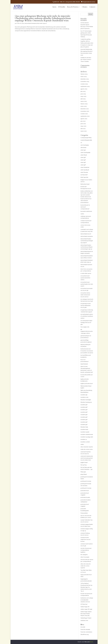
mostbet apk (84, 395)
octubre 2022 (84, 114)
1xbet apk (83, 150)
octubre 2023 (84, 84)
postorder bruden (85, 497)
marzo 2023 (84, 101)
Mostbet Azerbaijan (86, 400)
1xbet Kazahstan (85, 167)
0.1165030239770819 (86, 138)
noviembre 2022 (85, 111)
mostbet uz (84, 439)
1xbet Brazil (84, 155)
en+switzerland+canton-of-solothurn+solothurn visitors (87, 316)
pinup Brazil (84, 474)
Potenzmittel (84, 513)
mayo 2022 (83, 126)
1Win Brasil (83, 148)
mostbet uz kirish (85, 442)
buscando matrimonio (86, 211)
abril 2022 (83, 129)
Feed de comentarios (86, 632)
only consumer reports (87, 447)
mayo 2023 (83, 96)
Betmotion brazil (85, 184)
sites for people (85, 557)
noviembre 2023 (85, 82)
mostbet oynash (85, 432)
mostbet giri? (84, 405)
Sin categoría (84, 555)
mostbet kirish (84, 430)
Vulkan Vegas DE (85, 607)
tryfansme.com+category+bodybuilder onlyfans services (87, 600)
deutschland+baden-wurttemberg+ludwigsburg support (87, 241)
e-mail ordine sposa (86, 273)
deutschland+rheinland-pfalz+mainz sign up (36, 23)
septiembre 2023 (85, 86)
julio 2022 (83, 121)
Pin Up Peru (84, 465)
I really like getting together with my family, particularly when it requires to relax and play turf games (87, 43)
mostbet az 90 (84, 397)
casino (82, 214)
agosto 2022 (84, 119)
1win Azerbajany (85, 145)
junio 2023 (83, 94)
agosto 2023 (84, 89)
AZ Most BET (84, 175)
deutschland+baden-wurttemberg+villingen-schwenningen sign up (87, 247)
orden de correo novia (87, 449)
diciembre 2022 (85, 109)
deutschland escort (86, 234)
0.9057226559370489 (86, 140)
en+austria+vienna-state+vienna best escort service (85, 295)
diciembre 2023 (85, 79)
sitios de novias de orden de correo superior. (86, 566)
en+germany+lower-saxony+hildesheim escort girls (86, 306)
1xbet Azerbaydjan (85, 153)
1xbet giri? (83, 157)
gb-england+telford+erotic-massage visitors (87, 331)
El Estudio (62, 7)
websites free (84, 620)
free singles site (85, 327)
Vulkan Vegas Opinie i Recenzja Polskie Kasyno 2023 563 (86, 614)
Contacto (92, 7)
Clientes (85, 7)
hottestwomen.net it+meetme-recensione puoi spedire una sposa (87, 351)
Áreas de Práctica (73, 7)
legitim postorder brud (87, 384)
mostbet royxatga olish (87, 437)
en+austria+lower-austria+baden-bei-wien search (87, 284)
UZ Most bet (84, 604)
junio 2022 (83, 124)
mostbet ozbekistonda (87, 434)
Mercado (89, 642)
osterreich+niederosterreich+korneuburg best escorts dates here (87, 458)
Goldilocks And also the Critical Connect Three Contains (86, 60)
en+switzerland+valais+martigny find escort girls (87, 323)
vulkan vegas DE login (86, 609)
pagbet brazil (84, 462)
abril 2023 (83, 99)
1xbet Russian (84, 172)
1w (81, 143)
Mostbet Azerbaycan (86, 402)
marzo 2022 (84, 131)
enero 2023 (84, 106)
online (82, 444)
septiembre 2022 (85, 116)
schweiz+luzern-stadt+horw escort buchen (85, 539)
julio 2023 (83, 91)
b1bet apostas (84, 177)
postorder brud (85, 491)
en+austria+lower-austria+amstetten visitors (85, 278)
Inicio (54, 7)
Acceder (83, 627)
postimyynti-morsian (86, 488)
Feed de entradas (85, 630)
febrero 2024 (84, 74)
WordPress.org (85, 634)
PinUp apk (83, 472)
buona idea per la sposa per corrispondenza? (85, 207)
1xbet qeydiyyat (85, 170)
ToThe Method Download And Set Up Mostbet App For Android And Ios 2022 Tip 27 (86, 587)
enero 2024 (84, 77)
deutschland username (87, 236)
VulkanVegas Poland (86, 618)
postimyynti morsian (86, 481)
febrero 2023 (84, 104)
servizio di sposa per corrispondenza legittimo (86, 550)
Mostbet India (84, 427)
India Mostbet (84, 364)
